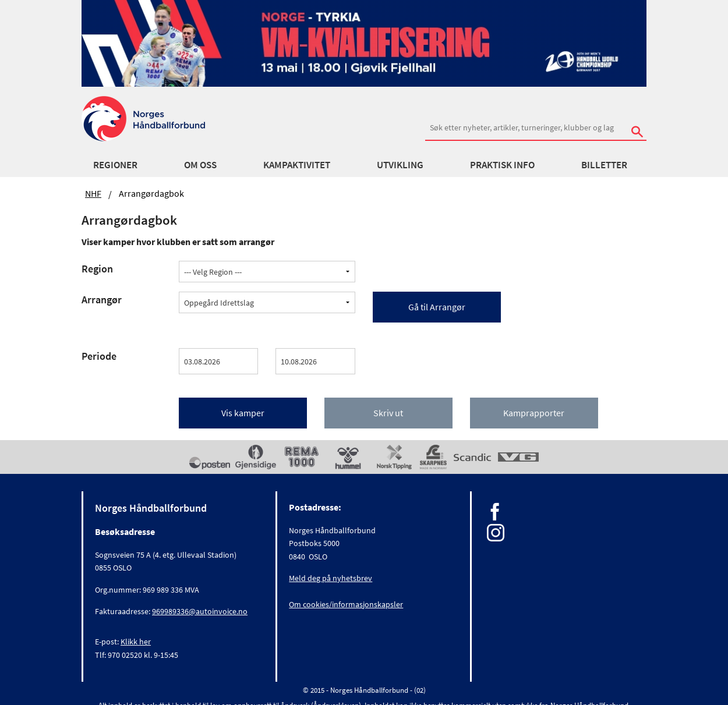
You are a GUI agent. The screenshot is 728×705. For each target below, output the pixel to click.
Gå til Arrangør (437, 307)
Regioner (115, 165)
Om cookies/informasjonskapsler (346, 604)
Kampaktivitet (297, 165)
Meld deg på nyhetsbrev (331, 578)
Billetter (604, 165)
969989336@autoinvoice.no (200, 611)
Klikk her (136, 642)
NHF (93, 193)
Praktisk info (502, 165)
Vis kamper (243, 413)
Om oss (200, 165)
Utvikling (400, 165)
